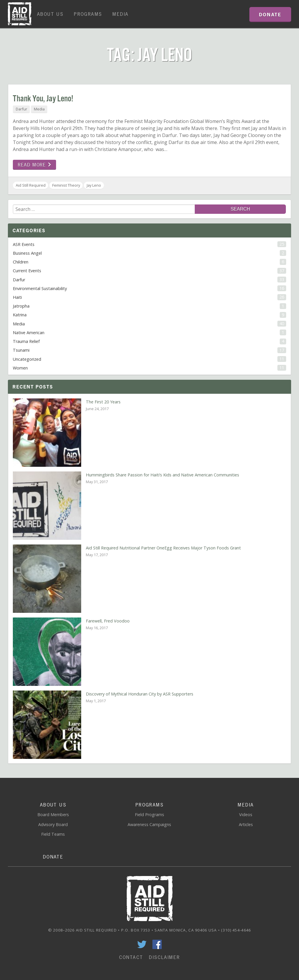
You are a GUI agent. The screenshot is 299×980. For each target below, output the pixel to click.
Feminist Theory (66, 185)
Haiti (149, 297)
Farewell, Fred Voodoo (108, 621)
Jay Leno (94, 185)
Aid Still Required (31, 185)
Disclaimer (164, 957)
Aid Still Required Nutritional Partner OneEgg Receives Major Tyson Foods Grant (163, 548)
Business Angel (149, 253)
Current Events (149, 271)
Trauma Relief (149, 341)
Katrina (149, 315)
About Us (50, 14)
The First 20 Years (103, 402)
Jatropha (149, 306)
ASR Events (149, 244)
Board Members (53, 815)
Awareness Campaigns (149, 824)
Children (149, 262)
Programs (88, 14)
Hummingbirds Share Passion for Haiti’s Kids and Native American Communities (162, 475)
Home (20, 14)
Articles (246, 824)
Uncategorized (149, 359)
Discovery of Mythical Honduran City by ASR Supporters (140, 694)
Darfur (21, 109)
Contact (131, 957)
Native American (149, 332)
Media (120, 14)
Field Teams (53, 834)
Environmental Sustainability (149, 288)
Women (149, 368)
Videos (246, 815)
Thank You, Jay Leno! (43, 99)
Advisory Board (53, 824)
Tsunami (149, 350)
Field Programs (149, 815)
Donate (53, 857)
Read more (34, 165)
